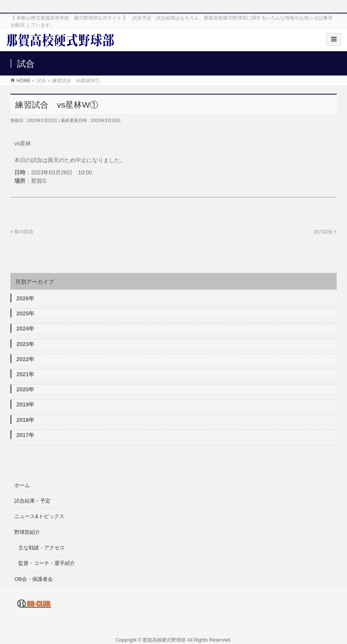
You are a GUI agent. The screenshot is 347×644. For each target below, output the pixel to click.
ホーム (22, 485)
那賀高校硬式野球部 (164, 640)
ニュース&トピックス (39, 516)
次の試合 (323, 232)
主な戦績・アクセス (42, 548)
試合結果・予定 (32, 501)
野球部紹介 (27, 532)
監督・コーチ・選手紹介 (47, 563)
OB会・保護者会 (34, 579)
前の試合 (24, 232)
